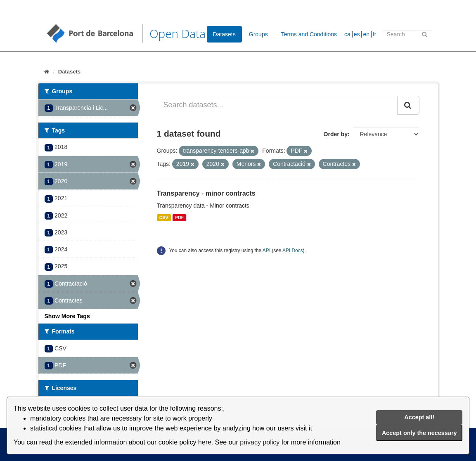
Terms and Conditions (309, 34)
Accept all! (419, 417)
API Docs (293, 251)
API (266, 251)
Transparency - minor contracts (206, 193)
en (366, 34)
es (357, 34)
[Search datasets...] (277, 105)
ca (347, 34)
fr (375, 34)
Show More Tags (67, 316)
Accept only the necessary (419, 433)
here (205, 442)
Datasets (224, 34)
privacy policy (260, 442)
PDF (179, 217)
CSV (164, 217)
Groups (258, 34)
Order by (336, 134)
